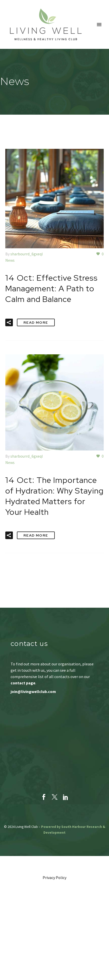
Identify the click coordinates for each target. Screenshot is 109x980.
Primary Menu (99, 25)
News (10, 260)
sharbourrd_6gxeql (27, 254)
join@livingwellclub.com (33, 691)
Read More (36, 322)
